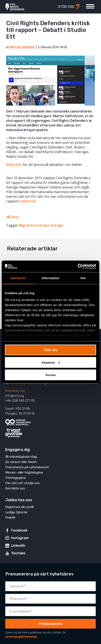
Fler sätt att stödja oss (23, 483)
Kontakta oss (15, 391)
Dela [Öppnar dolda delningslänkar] (15, 217)
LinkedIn (18, 546)
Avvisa (50, 375)
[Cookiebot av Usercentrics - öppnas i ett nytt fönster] (78, 266)
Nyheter (13, 47)
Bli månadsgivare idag (21, 457)
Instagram (20, 538)
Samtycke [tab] (18, 278)
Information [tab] (50, 278)
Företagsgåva (15, 478)
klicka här (28, 201)
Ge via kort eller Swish (21, 462)
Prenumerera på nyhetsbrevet (27, 467)
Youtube (18, 553)
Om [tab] (83, 278)
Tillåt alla (50, 350)
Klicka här (14, 165)
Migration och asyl (34, 225)
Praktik (10, 518)
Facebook (19, 530)
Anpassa (51, 362)
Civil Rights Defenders (15, 7)
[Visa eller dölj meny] (90, 6)
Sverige (28, 47)
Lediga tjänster (16, 512)
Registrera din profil (19, 507)
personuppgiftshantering (21, 637)
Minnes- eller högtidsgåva (24, 472)
